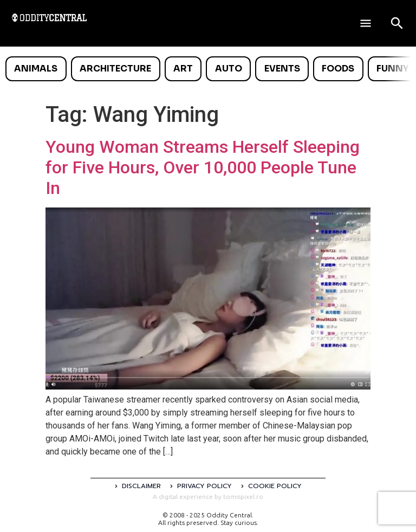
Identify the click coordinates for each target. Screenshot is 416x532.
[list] (208, 69)
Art (183, 69)
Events (282, 69)
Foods (338, 69)
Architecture (115, 69)
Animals (36, 69)
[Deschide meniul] (366, 23)
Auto (229, 69)
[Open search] (397, 23)
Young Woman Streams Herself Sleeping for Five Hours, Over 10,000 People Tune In (203, 168)
